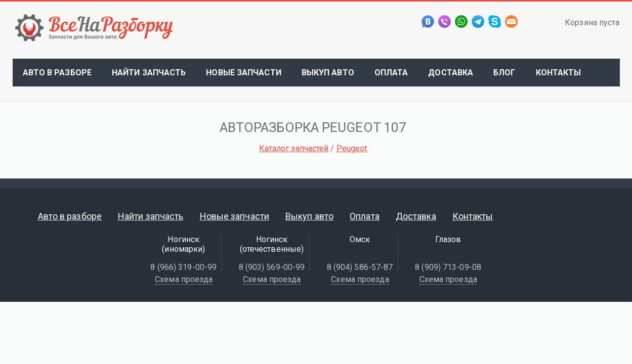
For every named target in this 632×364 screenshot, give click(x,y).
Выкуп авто (328, 73)
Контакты (559, 73)
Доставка (451, 73)
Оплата (391, 73)
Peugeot (352, 148)
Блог (504, 73)
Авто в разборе (57, 73)
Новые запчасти (243, 73)
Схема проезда (184, 279)
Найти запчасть (149, 73)
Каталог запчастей (294, 148)
